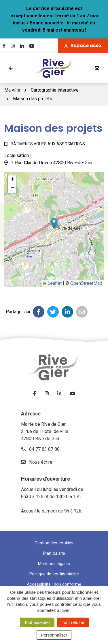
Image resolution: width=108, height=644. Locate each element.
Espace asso (83, 46)
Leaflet (52, 283)
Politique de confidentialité (54, 574)
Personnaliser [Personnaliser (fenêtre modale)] (54, 635)
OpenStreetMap (86, 283)
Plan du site (54, 553)
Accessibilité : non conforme (54, 584)
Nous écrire (37, 462)
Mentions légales (54, 564)
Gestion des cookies (54, 543)
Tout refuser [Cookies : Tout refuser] (73, 622)
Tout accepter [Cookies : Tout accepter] (37, 622)
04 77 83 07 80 (40, 449)
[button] (54, 224)
